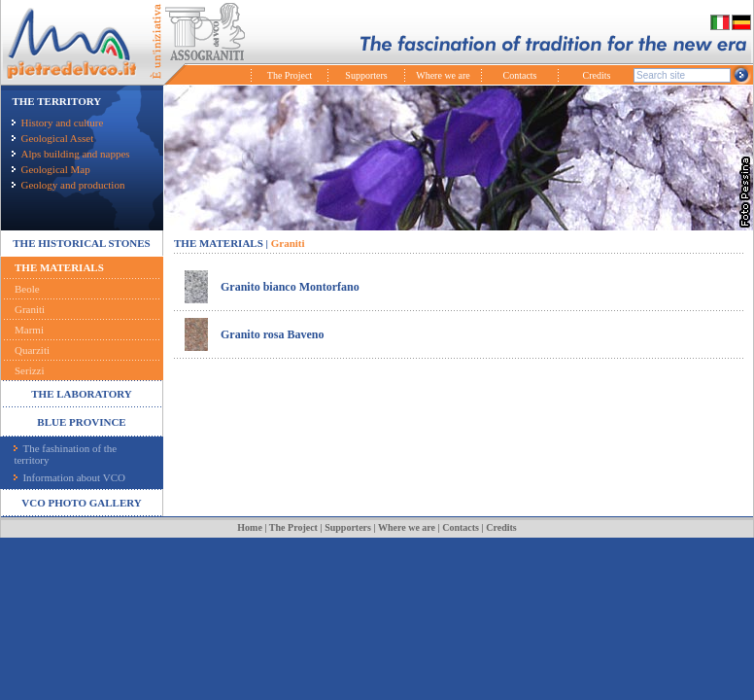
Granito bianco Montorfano (290, 287)
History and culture (57, 122)
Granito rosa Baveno (272, 334)
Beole (27, 289)
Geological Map (51, 169)
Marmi (29, 330)
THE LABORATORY (81, 394)
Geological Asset (52, 138)
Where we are (443, 75)
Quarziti (32, 350)
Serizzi (30, 370)
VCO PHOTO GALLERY (81, 503)
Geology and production (68, 185)
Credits (597, 75)
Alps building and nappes (70, 154)
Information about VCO (69, 477)
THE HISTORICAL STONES (81, 243)
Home (250, 527)
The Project (290, 75)
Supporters (366, 75)
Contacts (520, 75)
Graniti (30, 309)
